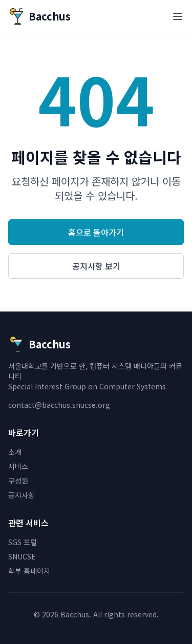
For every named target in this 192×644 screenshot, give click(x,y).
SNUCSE (22, 556)
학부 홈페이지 (29, 571)
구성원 (18, 481)
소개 (15, 452)
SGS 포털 (23, 542)
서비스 (18, 466)
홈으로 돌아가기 (96, 232)
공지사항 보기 (96, 266)
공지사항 (22, 495)
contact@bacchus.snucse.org (59, 405)
